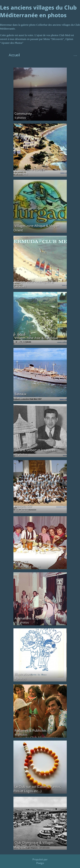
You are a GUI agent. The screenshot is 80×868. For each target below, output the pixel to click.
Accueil (14, 55)
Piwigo (40, 863)
